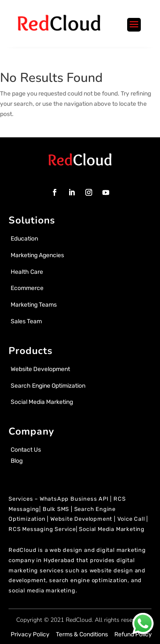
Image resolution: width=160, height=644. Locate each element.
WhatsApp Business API (74, 499)
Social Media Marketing (112, 529)
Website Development (81, 519)
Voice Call (131, 519)
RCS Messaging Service (42, 529)
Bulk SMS (56, 509)
